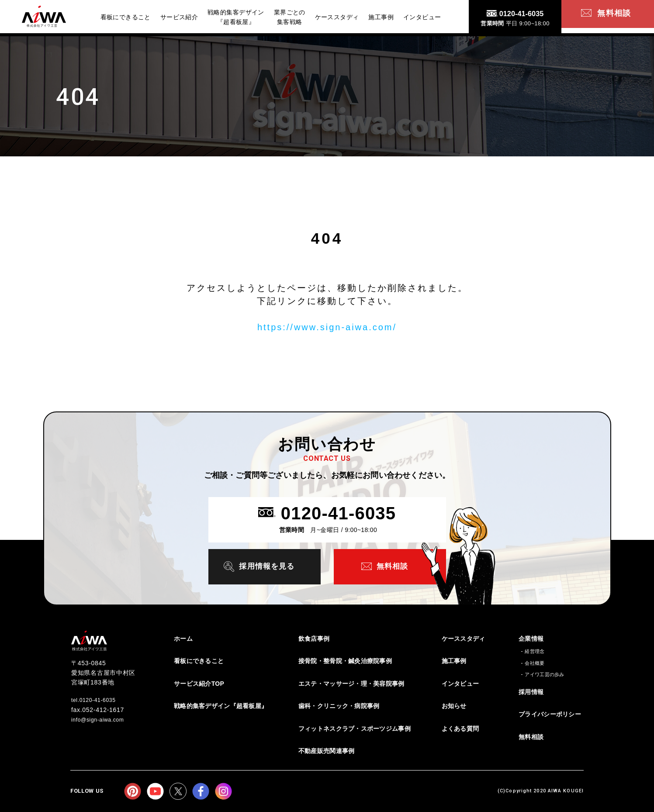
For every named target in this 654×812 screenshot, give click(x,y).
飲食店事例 (314, 638)
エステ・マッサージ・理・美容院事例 (351, 683)
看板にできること (199, 660)
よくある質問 (460, 728)
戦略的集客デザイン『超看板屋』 (221, 705)
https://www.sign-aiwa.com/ (327, 327)
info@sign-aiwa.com (102, 718)
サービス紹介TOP (199, 683)
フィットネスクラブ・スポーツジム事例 (355, 728)
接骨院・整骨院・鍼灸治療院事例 (345, 660)
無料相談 (531, 736)
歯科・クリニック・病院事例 (339, 705)
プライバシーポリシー (550, 714)
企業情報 (531, 638)
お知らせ (454, 705)
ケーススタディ (464, 638)
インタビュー (460, 683)
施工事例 (454, 660)
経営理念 (535, 650)
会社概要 (535, 662)
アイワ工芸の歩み (545, 674)
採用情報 (531, 691)
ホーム (183, 638)
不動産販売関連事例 (327, 750)
